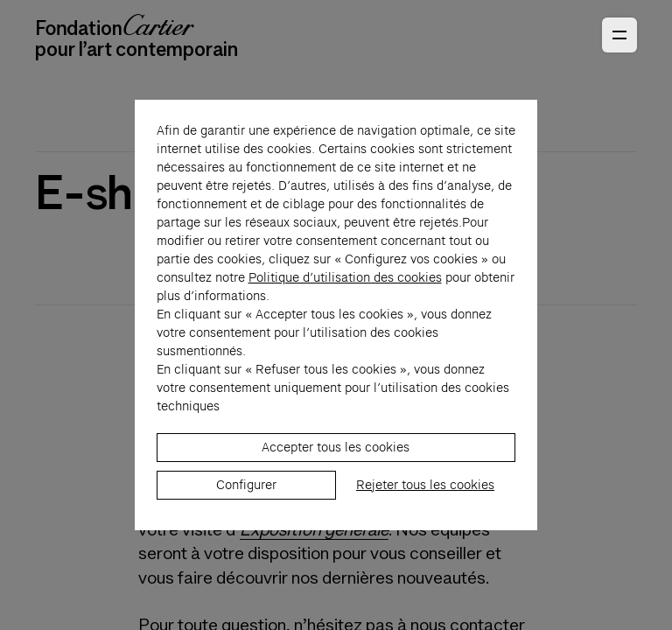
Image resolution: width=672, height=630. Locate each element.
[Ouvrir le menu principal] (619, 35)
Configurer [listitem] (246, 513)
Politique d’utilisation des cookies (345, 305)
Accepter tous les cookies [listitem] (336, 475)
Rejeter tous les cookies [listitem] (425, 513)
